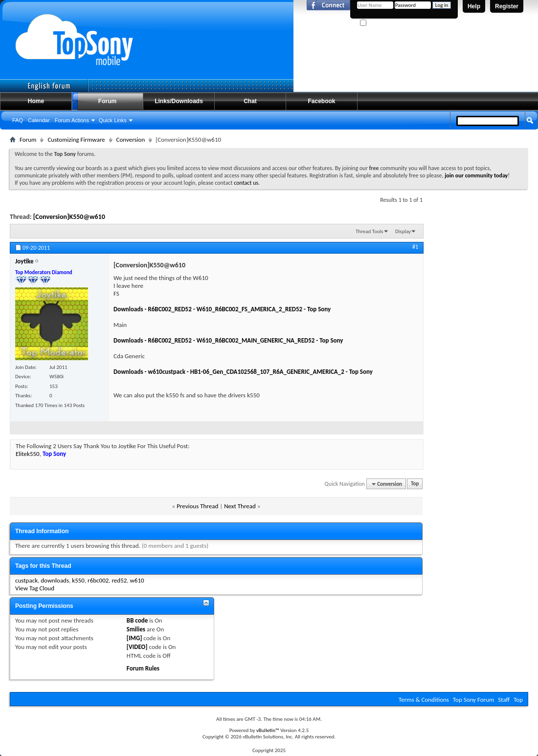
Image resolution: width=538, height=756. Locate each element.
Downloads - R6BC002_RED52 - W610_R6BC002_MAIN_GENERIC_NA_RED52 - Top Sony (228, 340)
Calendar (39, 120)
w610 (137, 580)
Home (36, 101)
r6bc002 (98, 580)
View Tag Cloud (35, 588)
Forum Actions (72, 120)
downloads (55, 580)
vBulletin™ (268, 730)
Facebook (321, 101)
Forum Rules (143, 668)
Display (403, 231)
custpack (26, 580)
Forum (107, 101)
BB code (137, 620)
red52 (120, 580)
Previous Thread (197, 506)
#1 (415, 247)
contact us (246, 183)
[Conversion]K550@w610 (69, 217)
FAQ (18, 120)
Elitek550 (28, 454)
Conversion (131, 140)
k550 (78, 580)
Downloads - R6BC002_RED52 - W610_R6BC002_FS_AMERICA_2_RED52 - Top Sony (222, 309)
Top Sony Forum (473, 700)
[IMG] (134, 638)
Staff (504, 700)
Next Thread (240, 506)
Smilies (136, 629)
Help (474, 6)
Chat (250, 101)
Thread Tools (370, 231)
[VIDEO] (137, 647)
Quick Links (113, 120)
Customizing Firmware (76, 140)
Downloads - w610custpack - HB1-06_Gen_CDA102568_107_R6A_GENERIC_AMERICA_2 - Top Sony (243, 372)
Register (507, 6)
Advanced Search (507, 138)
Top (415, 484)
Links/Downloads (179, 101)
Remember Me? (381, 23)
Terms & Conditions (424, 700)
